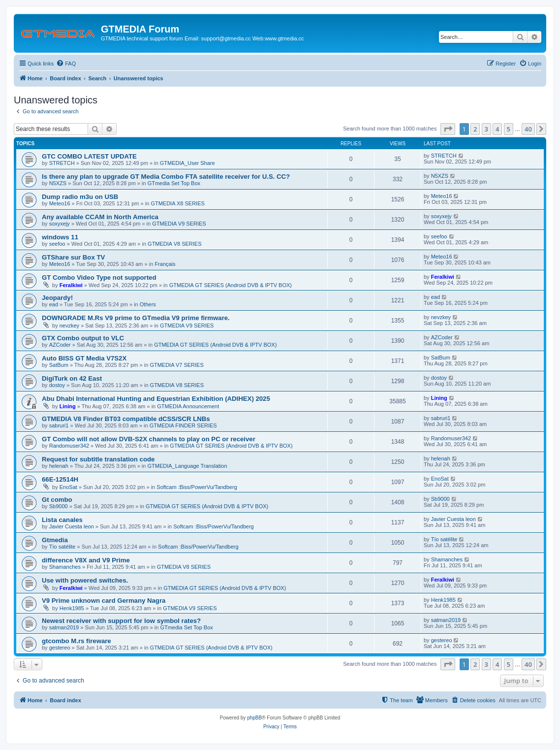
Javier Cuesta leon (72, 526)
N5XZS (58, 183)
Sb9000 (59, 506)
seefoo (57, 244)
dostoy (57, 385)
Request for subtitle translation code (98, 459)
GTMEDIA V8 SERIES (174, 244)
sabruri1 (59, 425)
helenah (59, 466)
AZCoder (60, 345)
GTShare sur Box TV (73, 257)
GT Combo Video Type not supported (99, 277)
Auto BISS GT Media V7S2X (84, 358)
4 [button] (497, 129)
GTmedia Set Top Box (174, 183)
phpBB (254, 718)
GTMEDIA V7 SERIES (176, 365)
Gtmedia (55, 540)
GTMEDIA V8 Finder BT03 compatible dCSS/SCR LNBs (126, 419)
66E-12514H (60, 479)
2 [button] (475, 129)
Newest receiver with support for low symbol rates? (121, 621)
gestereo (60, 648)
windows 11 (60, 237)
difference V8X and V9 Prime (86, 560)
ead (54, 304)
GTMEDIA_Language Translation (187, 466)
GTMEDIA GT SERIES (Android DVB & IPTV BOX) (231, 285)
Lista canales (62, 520)
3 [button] (486, 129)
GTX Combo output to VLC (83, 338)
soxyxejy (60, 224)
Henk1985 (72, 608)
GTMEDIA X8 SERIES (177, 203)
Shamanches (65, 567)
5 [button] (509, 129)
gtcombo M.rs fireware (77, 641)
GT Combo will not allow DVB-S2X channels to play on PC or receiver (149, 439)
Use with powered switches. (85, 580)
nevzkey (69, 326)
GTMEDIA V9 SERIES (179, 224)
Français (165, 264)
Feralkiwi (71, 285)
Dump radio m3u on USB (80, 197)
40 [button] (528, 129)
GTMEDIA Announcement (188, 406)
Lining (68, 406)
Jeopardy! (57, 298)
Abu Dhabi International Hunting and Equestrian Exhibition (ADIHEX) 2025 (156, 399)
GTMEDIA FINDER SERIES (183, 425)
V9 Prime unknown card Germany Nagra (104, 601)
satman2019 (64, 627)
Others (148, 304)
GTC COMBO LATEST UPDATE (89, 156)
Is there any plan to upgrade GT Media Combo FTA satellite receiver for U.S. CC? (166, 177)
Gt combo (57, 500)
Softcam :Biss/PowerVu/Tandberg (197, 487)
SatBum (59, 365)
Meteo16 (60, 203)
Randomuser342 (69, 446)
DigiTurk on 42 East (72, 378)
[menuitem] (66, 64)
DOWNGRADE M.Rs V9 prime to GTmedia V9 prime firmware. (136, 318)
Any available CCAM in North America (100, 217)
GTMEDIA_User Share (187, 163)
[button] (448, 129)
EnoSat (68, 487)
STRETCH (62, 163)
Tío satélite (62, 547)
